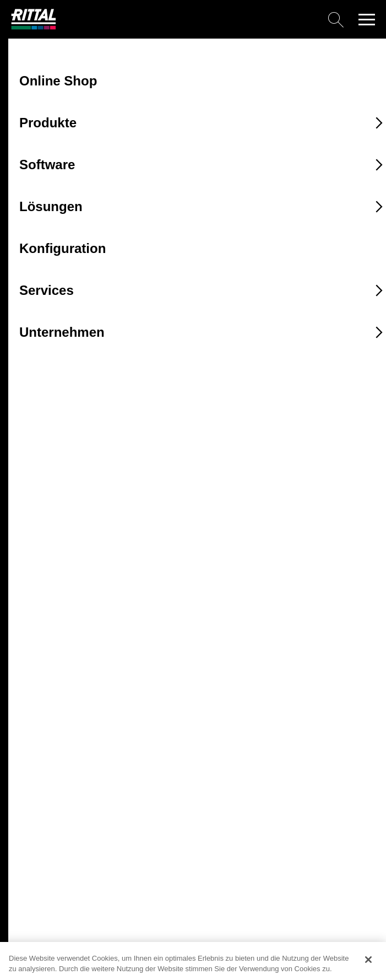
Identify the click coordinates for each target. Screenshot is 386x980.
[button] (367, 19)
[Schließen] (368, 960)
